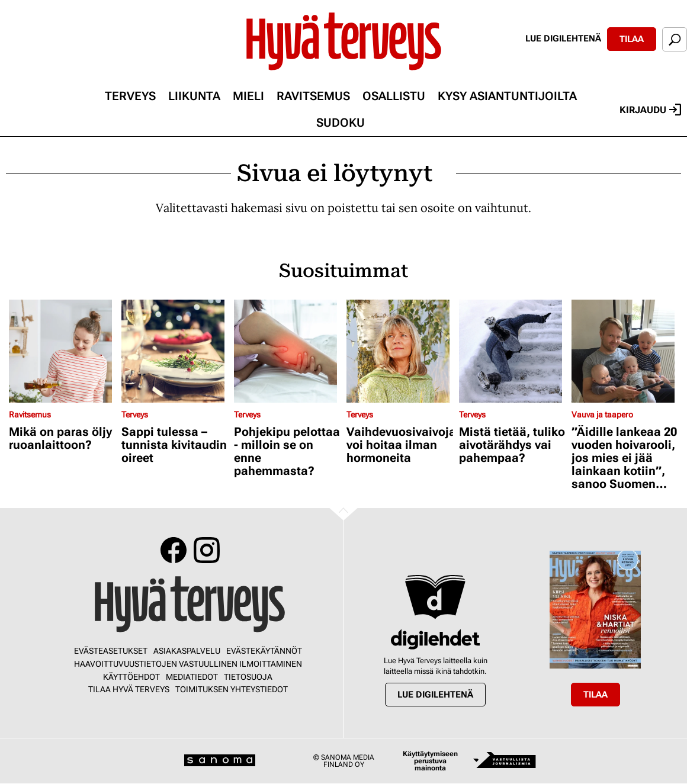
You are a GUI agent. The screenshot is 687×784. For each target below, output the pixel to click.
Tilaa (632, 39)
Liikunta (194, 96)
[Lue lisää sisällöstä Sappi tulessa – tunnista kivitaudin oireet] (175, 351)
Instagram (207, 550)
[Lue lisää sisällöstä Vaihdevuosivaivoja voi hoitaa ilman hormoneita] (400, 351)
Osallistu (394, 96)
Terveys (130, 96)
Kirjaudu (650, 110)
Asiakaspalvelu (187, 651)
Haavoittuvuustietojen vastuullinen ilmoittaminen (188, 664)
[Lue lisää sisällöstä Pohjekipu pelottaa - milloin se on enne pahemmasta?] (287, 351)
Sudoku (341, 123)
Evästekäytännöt (264, 651)
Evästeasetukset (111, 651)
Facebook (174, 550)
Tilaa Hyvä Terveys (129, 689)
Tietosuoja (248, 677)
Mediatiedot (192, 677)
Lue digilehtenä (563, 38)
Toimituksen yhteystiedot (232, 689)
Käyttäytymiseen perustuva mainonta (430, 761)
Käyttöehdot (131, 677)
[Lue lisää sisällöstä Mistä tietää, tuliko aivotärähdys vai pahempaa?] (512, 351)
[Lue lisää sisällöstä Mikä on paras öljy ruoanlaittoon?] (62, 351)
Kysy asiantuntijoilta (507, 96)
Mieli (248, 96)
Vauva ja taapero (602, 415)
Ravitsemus (313, 96)
